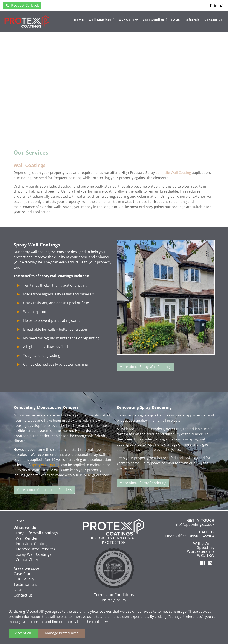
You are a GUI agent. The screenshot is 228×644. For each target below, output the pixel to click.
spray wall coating (46, 466)
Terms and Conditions (114, 595)
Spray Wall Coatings (34, 554)
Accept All (23, 633)
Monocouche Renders (35, 549)
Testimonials (25, 584)
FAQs (176, 20)
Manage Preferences (62, 633)
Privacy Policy (114, 600)
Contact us (213, 20)
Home (79, 20)
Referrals (192, 20)
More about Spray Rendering (143, 484)
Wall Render (27, 538)
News (19, 590)
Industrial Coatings (33, 544)
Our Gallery (128, 20)
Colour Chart (27, 560)
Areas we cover (27, 568)
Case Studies (153, 20)
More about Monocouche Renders (44, 491)
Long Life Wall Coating (173, 173)
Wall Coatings (100, 20)
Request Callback (22, 5)
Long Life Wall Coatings (37, 533)
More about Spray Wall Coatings (145, 367)
